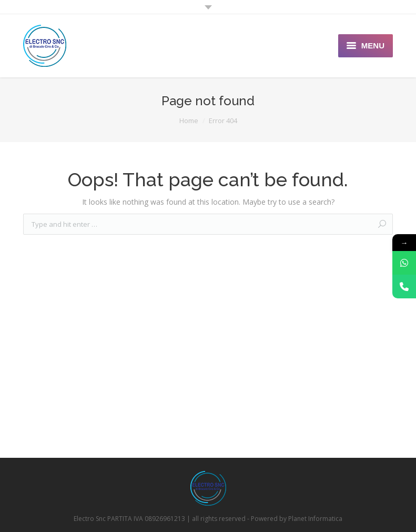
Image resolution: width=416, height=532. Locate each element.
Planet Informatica (315, 519)
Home (189, 121)
